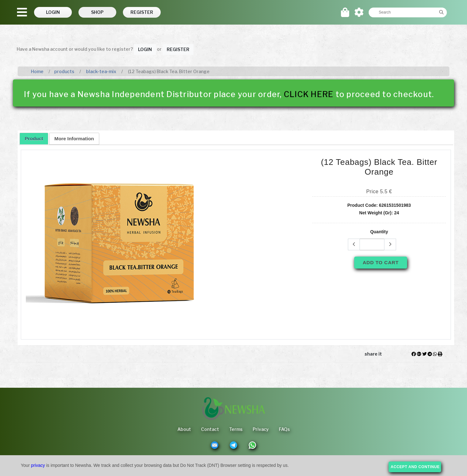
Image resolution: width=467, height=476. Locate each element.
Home (37, 71)
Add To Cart (381, 262)
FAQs (284, 429)
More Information (74, 139)
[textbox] (402, 12)
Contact (210, 429)
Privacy (261, 429)
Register (178, 49)
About (184, 429)
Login (145, 49)
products (64, 71)
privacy (38, 465)
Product (34, 139)
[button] (53, 12)
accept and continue (415, 467)
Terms (236, 429)
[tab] (34, 138)
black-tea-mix (101, 71)
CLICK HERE (309, 94)
